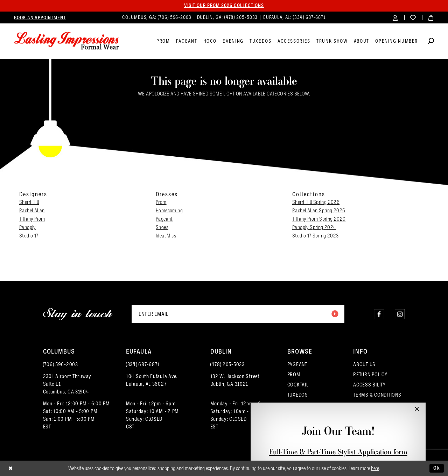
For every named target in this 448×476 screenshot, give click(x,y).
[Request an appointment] (40, 17)
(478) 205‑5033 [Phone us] (242, 17)
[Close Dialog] (11, 468)
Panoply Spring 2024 (314, 227)
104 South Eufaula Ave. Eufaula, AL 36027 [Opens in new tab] (152, 380)
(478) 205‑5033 (227, 364)
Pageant (164, 219)
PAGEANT (297, 364)
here (375, 468)
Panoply (27, 227)
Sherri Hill (29, 202)
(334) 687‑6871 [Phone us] (309, 17)
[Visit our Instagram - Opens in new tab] (400, 314)
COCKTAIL (298, 385)
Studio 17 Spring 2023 (315, 236)
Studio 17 (29, 236)
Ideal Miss (166, 236)
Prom (161, 202)
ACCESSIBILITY (369, 385)
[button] (395, 17)
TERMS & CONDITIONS (377, 395)
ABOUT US (364, 364)
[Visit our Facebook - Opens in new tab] (378, 314)
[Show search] (431, 42)
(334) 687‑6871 (143, 364)
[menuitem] (40, 17)
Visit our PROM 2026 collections (224, 6)
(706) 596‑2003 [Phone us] (175, 17)
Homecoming (169, 211)
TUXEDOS (298, 395)
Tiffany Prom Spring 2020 (319, 219)
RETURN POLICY (370, 375)
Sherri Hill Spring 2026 (316, 202)
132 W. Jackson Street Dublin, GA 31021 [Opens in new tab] (235, 380)
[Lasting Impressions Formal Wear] (66, 41)
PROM (294, 375)
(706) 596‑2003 (61, 364)
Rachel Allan (32, 211)
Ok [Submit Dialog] (437, 468)
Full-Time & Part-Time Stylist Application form (338, 452)
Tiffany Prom (32, 219)
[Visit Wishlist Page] (413, 17)
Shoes (162, 227)
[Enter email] (238, 314)
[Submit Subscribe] (335, 314)
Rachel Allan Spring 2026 (319, 211)
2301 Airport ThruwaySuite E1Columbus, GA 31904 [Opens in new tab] (67, 384)
